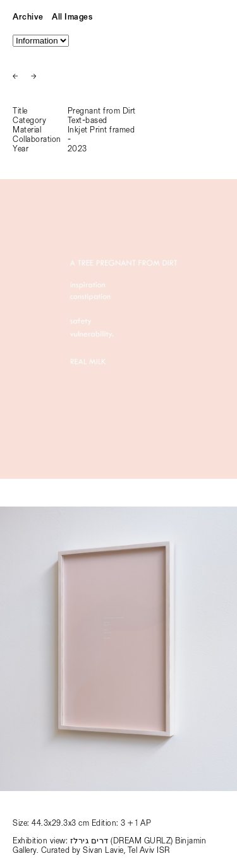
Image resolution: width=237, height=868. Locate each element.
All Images (72, 17)
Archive (28, 17)
